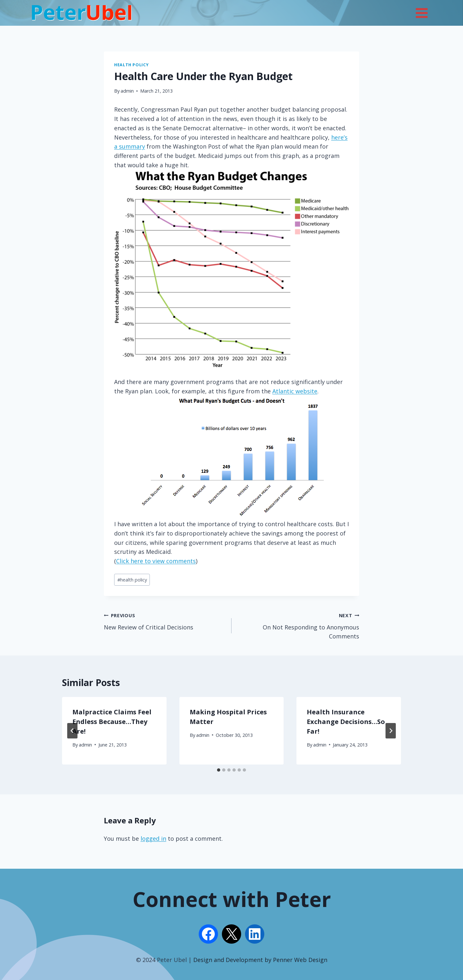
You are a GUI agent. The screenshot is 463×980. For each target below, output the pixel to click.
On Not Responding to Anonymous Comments (298, 625)
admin (127, 91)
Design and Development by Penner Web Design (260, 960)
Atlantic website (295, 391)
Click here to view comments (156, 561)
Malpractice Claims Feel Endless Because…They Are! (112, 722)
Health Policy (131, 65)
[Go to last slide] (72, 731)
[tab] (219, 770)
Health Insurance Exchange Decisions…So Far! (346, 722)
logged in (153, 838)
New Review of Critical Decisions (165, 621)
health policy (132, 580)
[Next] (391, 731)
